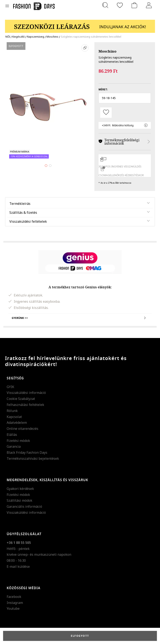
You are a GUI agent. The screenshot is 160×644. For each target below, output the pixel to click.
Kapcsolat (14, 417)
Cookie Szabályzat (21, 399)
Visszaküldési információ (26, 393)
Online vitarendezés (22, 429)
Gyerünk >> (80, 318)
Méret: (103, 89)
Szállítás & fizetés (23, 213)
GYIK (10, 387)
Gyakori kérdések (20, 489)
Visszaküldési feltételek (28, 221)
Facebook (14, 597)
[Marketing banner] (80, 24)
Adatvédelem (17, 423)
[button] (125, 98)
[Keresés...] (105, 5)
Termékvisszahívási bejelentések (33, 458)
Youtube (13, 608)
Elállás (12, 435)
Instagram (15, 603)
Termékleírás (20, 204)
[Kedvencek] (120, 5)
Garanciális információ (24, 506)
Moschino (107, 51)
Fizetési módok (18, 441)
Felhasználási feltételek (25, 405)
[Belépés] (149, 5)
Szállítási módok (19, 500)
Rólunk (12, 411)
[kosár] (134, 5)
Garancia (14, 446)
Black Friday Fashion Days (27, 452)
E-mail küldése (18, 567)
